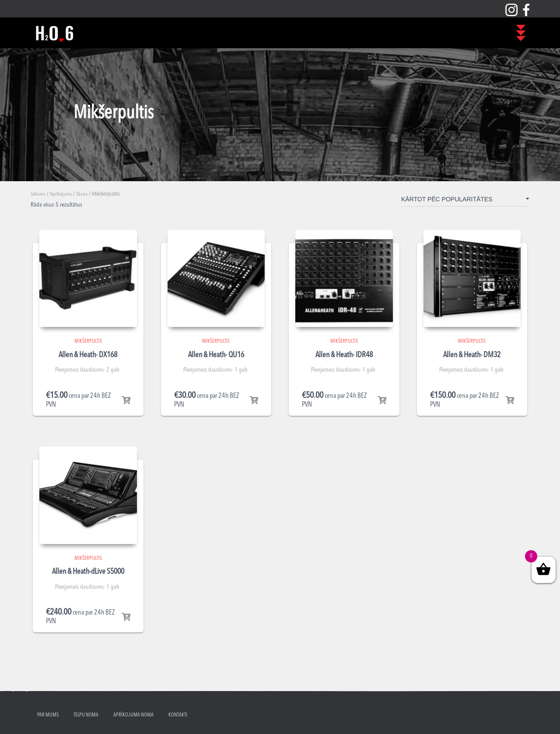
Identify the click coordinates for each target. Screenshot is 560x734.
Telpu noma (86, 715)
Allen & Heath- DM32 (472, 355)
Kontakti (178, 715)
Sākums (38, 194)
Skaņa (82, 194)
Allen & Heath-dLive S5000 (88, 572)
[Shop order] (465, 201)
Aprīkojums (61, 194)
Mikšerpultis (88, 341)
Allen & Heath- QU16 (216, 355)
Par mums (48, 715)
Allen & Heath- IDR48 (344, 355)
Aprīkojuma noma (133, 715)
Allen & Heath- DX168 (88, 355)
